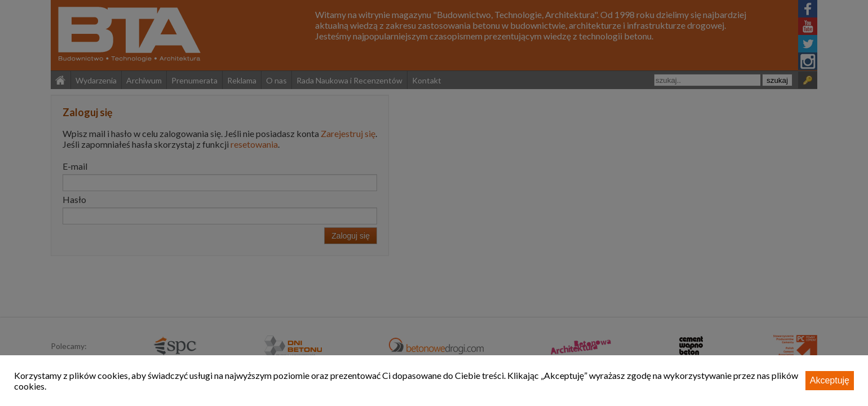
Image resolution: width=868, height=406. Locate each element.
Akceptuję (830, 380)
